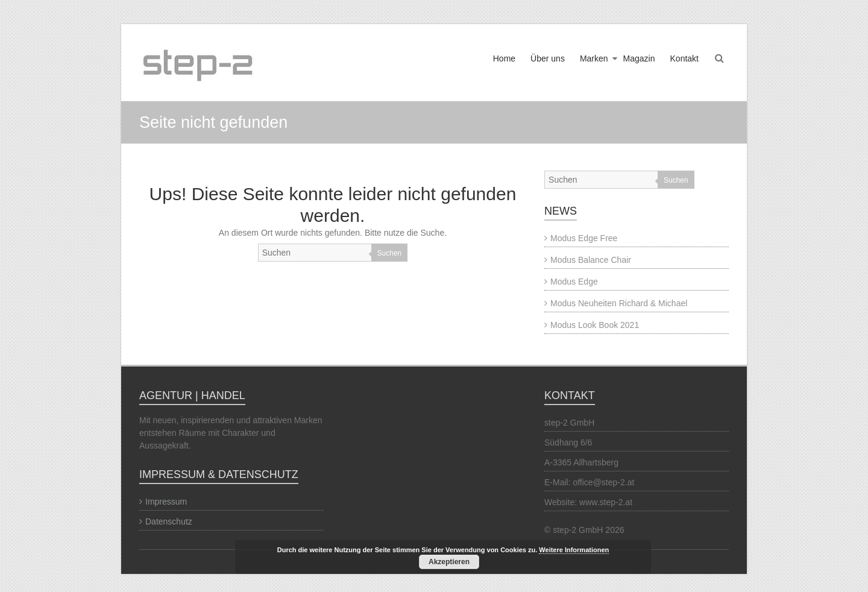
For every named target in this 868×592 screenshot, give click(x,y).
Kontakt (684, 58)
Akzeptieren (449, 562)
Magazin (639, 58)
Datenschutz (169, 521)
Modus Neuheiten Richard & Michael (619, 303)
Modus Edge (574, 282)
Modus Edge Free (584, 238)
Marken (594, 58)
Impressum (166, 502)
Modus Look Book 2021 (595, 325)
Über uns (548, 58)
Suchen (390, 253)
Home (504, 58)
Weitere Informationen (574, 550)
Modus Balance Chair (591, 260)
